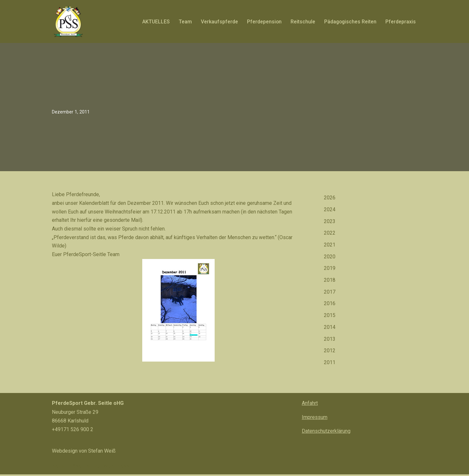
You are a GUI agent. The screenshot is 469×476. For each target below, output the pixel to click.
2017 (330, 293)
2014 (330, 329)
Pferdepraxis (401, 22)
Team (184, 22)
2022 (330, 234)
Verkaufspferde (218, 22)
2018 (330, 282)
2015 (330, 317)
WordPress (116, 468)
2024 (330, 210)
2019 (330, 269)
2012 (330, 353)
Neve (58, 468)
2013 (330, 341)
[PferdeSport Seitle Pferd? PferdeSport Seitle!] (68, 21)
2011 (330, 365)
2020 (330, 258)
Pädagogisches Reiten (350, 22)
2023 (330, 222)
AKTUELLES (155, 22)
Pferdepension (263, 22)
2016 (330, 305)
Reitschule (302, 22)
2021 (330, 246)
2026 (330, 198)
